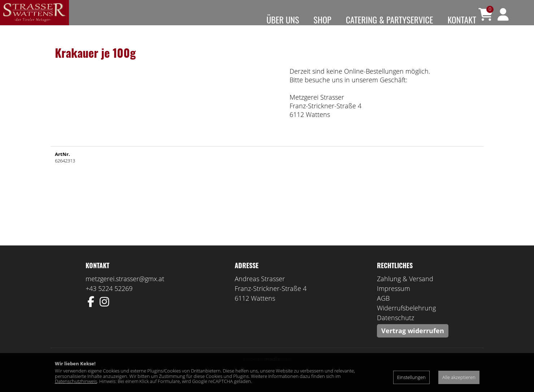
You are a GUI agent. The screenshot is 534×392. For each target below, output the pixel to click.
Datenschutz (396, 328)
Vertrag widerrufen (413, 341)
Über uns (283, 19)
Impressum (394, 299)
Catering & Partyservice (390, 19)
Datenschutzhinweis (76, 381)
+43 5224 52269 (109, 299)
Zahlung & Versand (405, 289)
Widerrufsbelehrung (406, 319)
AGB (383, 309)
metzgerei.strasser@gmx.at (125, 289)
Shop (322, 19)
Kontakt (462, 19)
